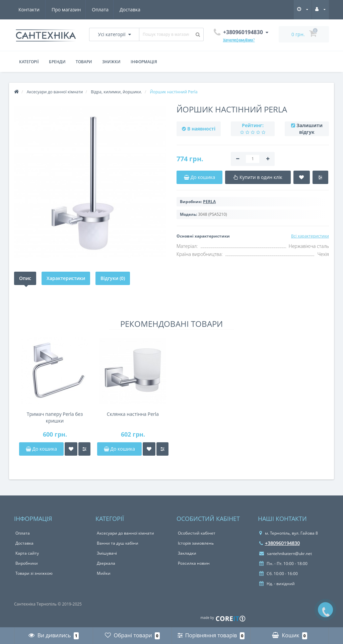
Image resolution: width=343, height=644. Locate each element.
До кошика (41, 449)
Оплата (68, 10)
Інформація (144, 62)
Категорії (29, 62)
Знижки (111, 62)
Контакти (132, 10)
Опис (25, 278)
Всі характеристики (310, 236)
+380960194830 (280, 543)
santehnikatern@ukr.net (286, 554)
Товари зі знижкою (34, 573)
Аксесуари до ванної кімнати (125, 533)
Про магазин (33, 10)
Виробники (27, 563)
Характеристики (66, 278)
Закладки (187, 553)
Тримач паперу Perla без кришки (55, 417)
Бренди (57, 62)
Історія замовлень (196, 543)
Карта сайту (27, 553)
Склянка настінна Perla (133, 414)
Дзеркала (106, 563)
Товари (84, 62)
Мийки (104, 573)
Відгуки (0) (113, 278)
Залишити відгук (310, 129)
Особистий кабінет (197, 533)
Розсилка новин (194, 563)
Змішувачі (107, 553)
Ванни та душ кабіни (118, 543)
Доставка (99, 10)
